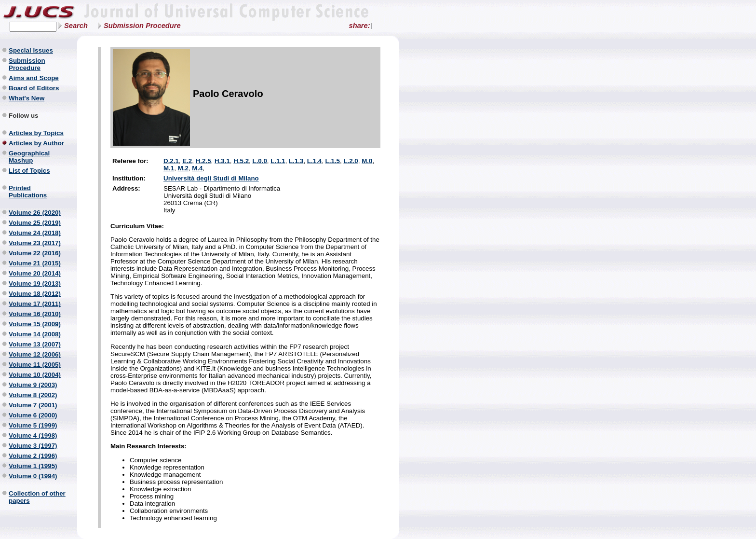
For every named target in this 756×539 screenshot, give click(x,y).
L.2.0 (351, 161)
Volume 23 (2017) (35, 243)
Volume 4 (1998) (33, 435)
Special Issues (31, 50)
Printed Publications (28, 192)
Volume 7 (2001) (33, 405)
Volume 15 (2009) (35, 324)
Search (76, 26)
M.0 (367, 161)
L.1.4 (314, 161)
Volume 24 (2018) (35, 233)
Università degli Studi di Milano (211, 178)
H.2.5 (203, 161)
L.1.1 (278, 161)
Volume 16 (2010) (35, 314)
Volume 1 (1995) (33, 466)
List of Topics (29, 171)
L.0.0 (259, 161)
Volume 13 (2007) (35, 344)
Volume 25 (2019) (35, 223)
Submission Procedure (142, 26)
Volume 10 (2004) (35, 375)
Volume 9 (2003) (33, 385)
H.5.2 (241, 161)
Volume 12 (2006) (35, 354)
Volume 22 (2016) (35, 253)
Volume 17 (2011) (35, 304)
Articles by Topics (36, 133)
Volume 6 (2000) (33, 415)
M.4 (197, 168)
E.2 (187, 161)
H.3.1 (222, 161)
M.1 (169, 168)
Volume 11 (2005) (35, 365)
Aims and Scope (34, 78)
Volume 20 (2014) (35, 273)
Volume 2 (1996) (33, 456)
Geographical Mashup (29, 157)
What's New (27, 98)
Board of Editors (34, 88)
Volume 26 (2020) (35, 213)
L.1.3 (296, 161)
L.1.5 (333, 161)
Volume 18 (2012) (35, 294)
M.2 (183, 168)
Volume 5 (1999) (33, 425)
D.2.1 (171, 161)
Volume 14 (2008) (35, 334)
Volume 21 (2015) (35, 263)
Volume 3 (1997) (33, 446)
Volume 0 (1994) (33, 476)
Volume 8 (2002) (33, 395)
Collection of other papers (37, 497)
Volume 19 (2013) (35, 283)
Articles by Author (36, 143)
